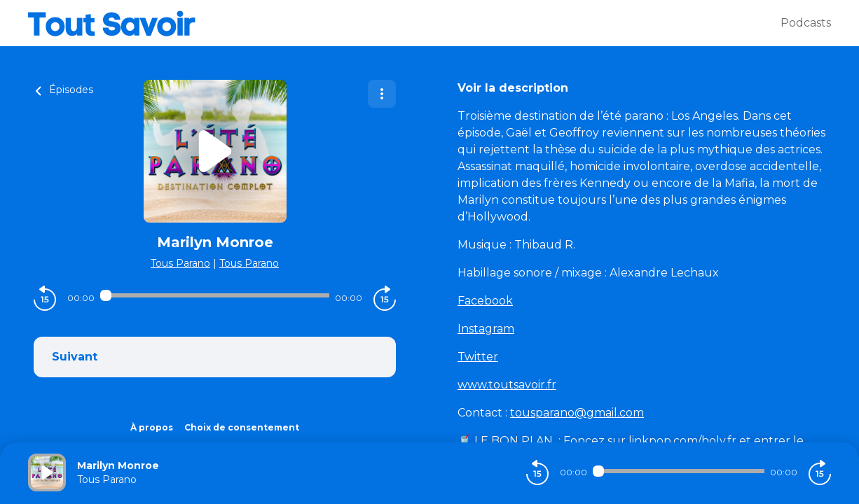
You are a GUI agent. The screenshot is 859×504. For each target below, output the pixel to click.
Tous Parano (180, 263)
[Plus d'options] (382, 94)
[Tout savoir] (404, 23)
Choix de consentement (242, 427)
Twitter (478, 357)
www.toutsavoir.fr (507, 385)
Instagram (486, 329)
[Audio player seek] (215, 295)
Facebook (485, 301)
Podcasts (806, 23)
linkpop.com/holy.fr (684, 441)
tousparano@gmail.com (577, 413)
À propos (152, 427)
